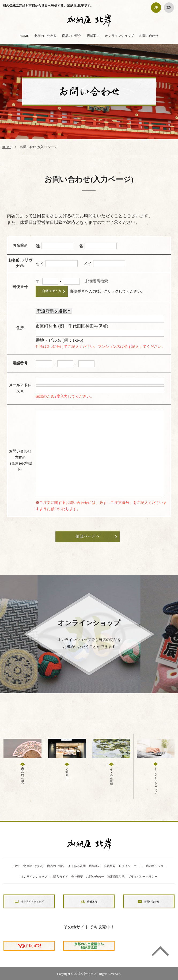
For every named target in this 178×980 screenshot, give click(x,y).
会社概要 (77, 877)
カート (138, 866)
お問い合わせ (149, 36)
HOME (24, 36)
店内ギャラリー (156, 866)
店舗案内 (93, 36)
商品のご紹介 (72, 36)
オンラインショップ (119, 36)
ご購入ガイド (59, 877)
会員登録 (110, 866)
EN (169, 7)
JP (156, 7)
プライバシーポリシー (143, 877)
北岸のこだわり (46, 36)
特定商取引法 (116, 877)
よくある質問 (77, 866)
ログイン (125, 866)
